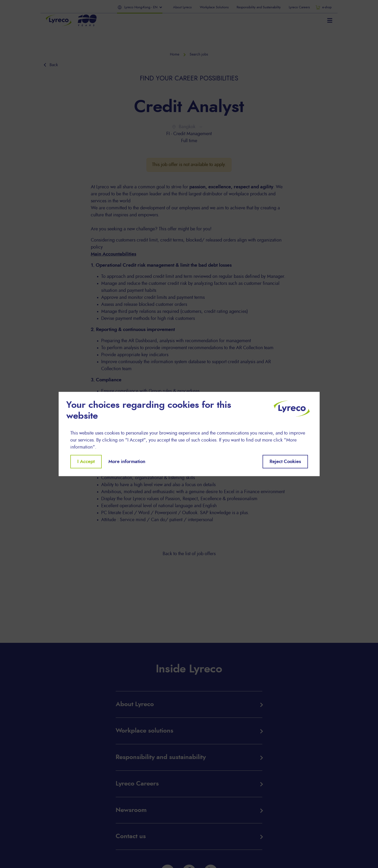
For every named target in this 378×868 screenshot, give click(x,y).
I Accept (86, 461)
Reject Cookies (285, 461)
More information (127, 461)
